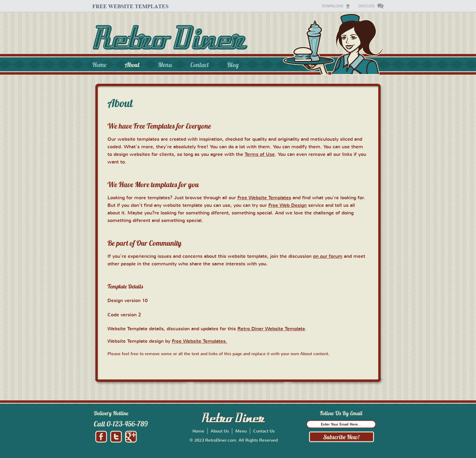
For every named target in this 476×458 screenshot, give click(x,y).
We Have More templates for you (153, 184)
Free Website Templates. (199, 341)
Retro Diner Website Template (271, 328)
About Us (220, 431)
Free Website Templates (264, 197)
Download (333, 6)
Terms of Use (260, 154)
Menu (165, 65)
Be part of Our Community (144, 243)
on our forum (328, 256)
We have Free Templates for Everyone (159, 126)
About (132, 65)
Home (99, 65)
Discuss (367, 6)
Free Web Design (287, 205)
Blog (233, 65)
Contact (200, 65)
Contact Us (264, 431)
